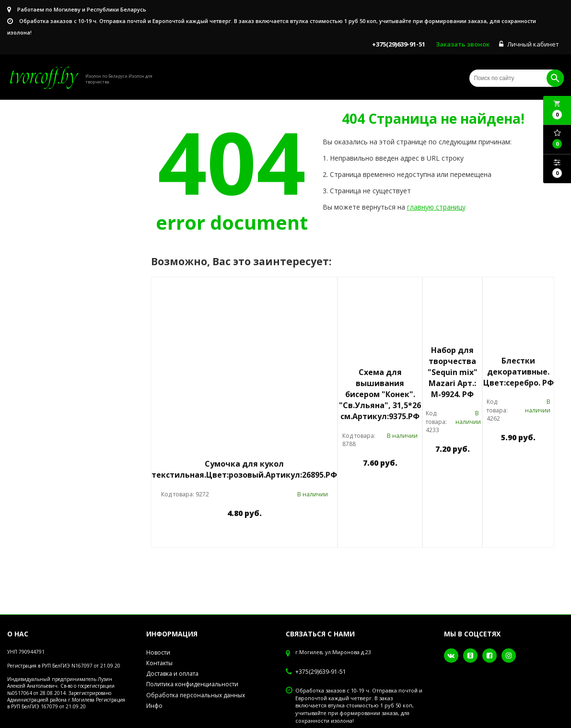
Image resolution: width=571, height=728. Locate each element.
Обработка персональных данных (196, 695)
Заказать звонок (463, 44)
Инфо (154, 706)
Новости (158, 652)
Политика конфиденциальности (192, 684)
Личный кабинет (529, 44)
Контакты (159, 663)
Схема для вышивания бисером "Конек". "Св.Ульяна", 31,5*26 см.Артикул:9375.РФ (380, 394)
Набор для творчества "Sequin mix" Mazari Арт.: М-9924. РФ (453, 372)
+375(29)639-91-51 (321, 672)
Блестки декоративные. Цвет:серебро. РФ (519, 372)
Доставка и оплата (172, 674)
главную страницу (436, 207)
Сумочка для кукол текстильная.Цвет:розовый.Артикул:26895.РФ (244, 469)
